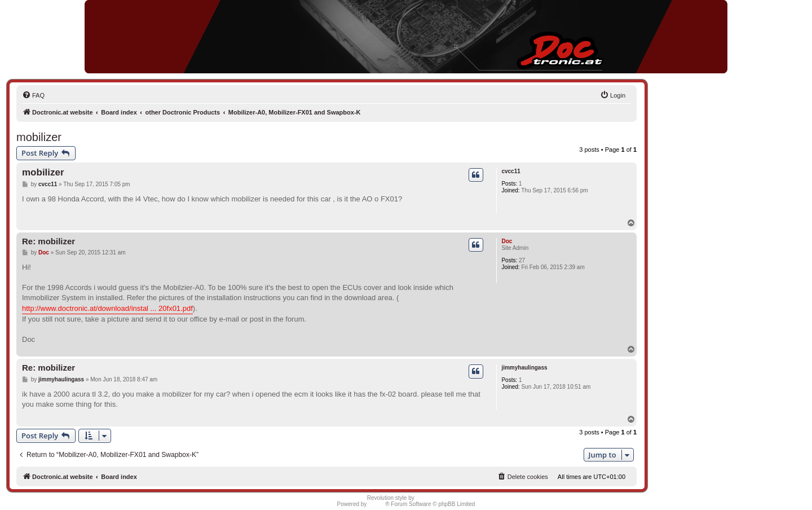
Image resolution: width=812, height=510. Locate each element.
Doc (507, 241)
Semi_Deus (431, 498)
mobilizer (39, 137)
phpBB (377, 504)
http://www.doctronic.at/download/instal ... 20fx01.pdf (107, 308)
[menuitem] (33, 95)
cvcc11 (511, 171)
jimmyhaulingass (524, 368)
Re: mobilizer (48, 241)
